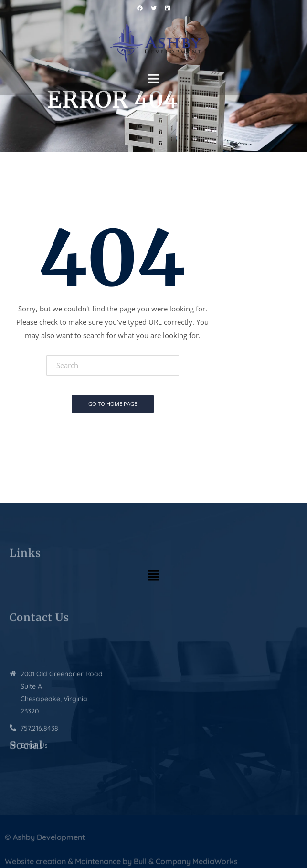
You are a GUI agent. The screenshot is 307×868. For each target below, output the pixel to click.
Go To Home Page (113, 404)
